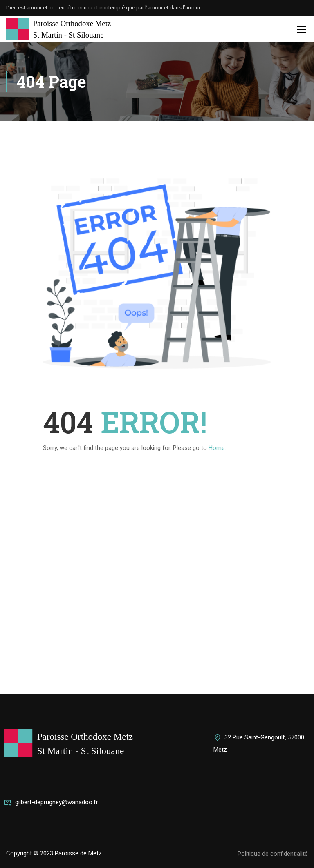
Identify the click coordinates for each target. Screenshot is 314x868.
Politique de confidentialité (273, 854)
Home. (217, 448)
